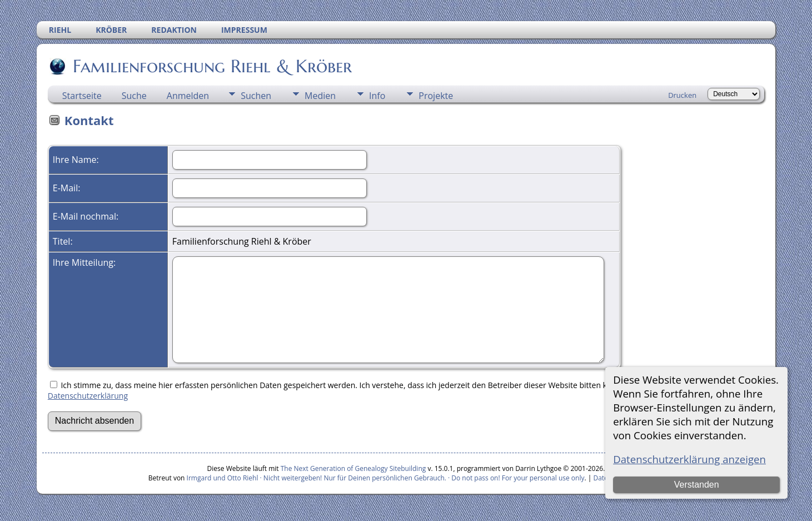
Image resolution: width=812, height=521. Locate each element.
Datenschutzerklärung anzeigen (689, 459)
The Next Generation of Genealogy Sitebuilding (353, 468)
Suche (134, 96)
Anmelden (188, 96)
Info (377, 96)
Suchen (256, 96)
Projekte (436, 96)
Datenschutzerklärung (88, 396)
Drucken (682, 95)
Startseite (82, 96)
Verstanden (697, 485)
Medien (320, 96)
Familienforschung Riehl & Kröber (211, 66)
